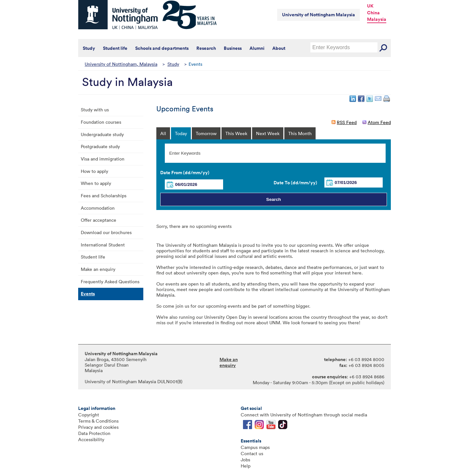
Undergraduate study (102, 134)
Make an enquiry (98, 269)
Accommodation (98, 208)
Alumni (257, 48)
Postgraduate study (100, 146)
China (373, 13)
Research (206, 48)
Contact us (252, 453)
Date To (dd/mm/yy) (295, 183)
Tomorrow (206, 133)
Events (88, 294)
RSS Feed (347, 122)
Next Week (268, 133)
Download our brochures (106, 232)
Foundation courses (101, 122)
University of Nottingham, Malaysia (121, 64)
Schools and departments (162, 48)
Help (246, 466)
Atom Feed (379, 122)
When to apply (96, 183)
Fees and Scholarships (104, 196)
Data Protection (94, 433)
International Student (103, 245)
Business (233, 48)
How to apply (94, 171)
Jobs (245, 460)
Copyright (89, 415)
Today (181, 133)
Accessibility (91, 439)
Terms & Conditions (98, 421)
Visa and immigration (103, 159)
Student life (115, 48)
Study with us (95, 110)
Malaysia (377, 19)
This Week (236, 133)
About (279, 48)
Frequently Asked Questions (110, 281)
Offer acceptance (99, 220)
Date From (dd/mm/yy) (185, 173)
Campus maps (255, 447)
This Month (300, 133)
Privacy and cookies (98, 427)
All (163, 133)
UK (370, 6)
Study (89, 48)
